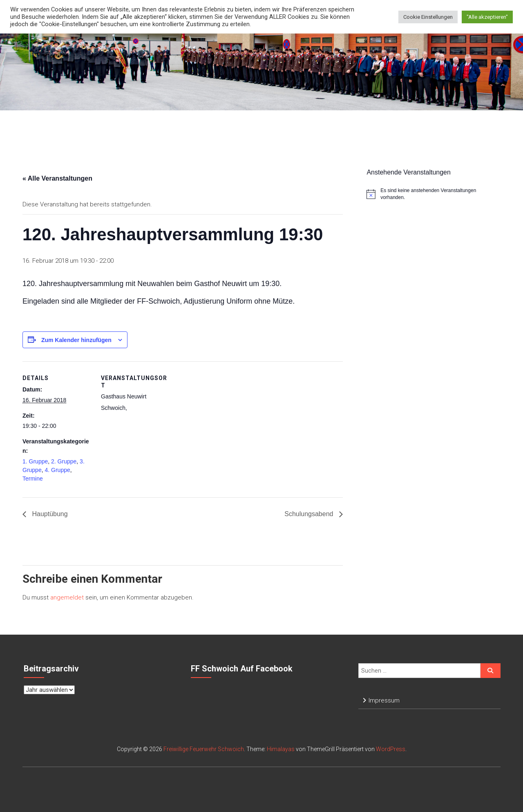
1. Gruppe (35, 461)
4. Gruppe (57, 470)
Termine (33, 479)
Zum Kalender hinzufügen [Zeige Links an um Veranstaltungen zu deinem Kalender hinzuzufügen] (76, 340)
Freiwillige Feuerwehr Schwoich (204, 749)
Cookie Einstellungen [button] (428, 17)
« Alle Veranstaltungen (57, 178)
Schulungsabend (310, 514)
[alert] (434, 194)
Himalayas (281, 749)
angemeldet (67, 597)
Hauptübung (49, 514)
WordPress (391, 749)
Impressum (384, 700)
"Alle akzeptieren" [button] (487, 17)
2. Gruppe (64, 461)
